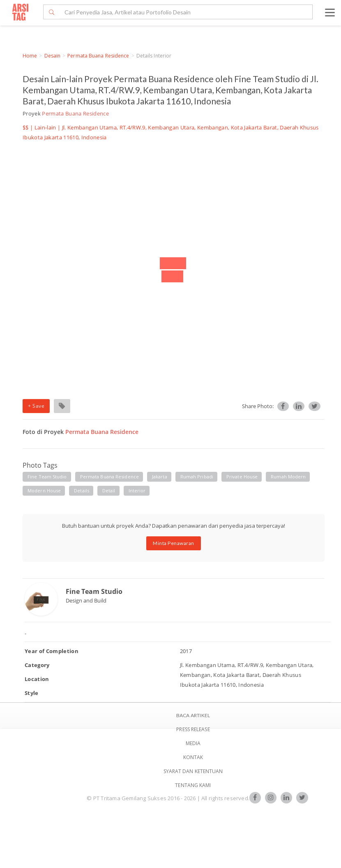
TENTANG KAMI (193, 785)
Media (193, 743)
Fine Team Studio (94, 591)
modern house (44, 491)
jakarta (160, 477)
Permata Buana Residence (98, 56)
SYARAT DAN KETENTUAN (193, 771)
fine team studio (47, 477)
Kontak (193, 757)
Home (30, 56)
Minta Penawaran (174, 543)
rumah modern (288, 477)
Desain (53, 56)
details (82, 491)
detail (109, 491)
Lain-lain (45, 127)
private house (242, 477)
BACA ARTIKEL (193, 715)
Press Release (193, 729)
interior (137, 491)
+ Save (36, 406)
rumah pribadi (197, 477)
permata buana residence (109, 477)
